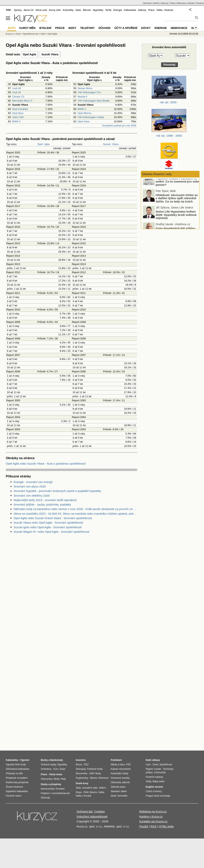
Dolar (62, 769)
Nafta (101, 792)
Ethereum (104, 778)
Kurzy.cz (10, 34)
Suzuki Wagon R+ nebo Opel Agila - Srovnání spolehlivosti (51, 532)
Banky (44, 760)
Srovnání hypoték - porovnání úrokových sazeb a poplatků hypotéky (57, 491)
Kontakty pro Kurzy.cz (153, 821)
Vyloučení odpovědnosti (92, 816)
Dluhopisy (81, 769)
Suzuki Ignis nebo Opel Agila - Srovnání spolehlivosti (48, 527)
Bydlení (45, 28)
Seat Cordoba (20, 109)
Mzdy (72, 28)
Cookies (99, 811)
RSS (154, 826)
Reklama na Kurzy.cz (153, 811)
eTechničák (160, 772)
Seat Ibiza (18, 113)
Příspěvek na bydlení (17, 778)
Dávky (146, 28)
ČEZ (86, 765)
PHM (86, 792)
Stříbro (102, 788)
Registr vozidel (153, 769)
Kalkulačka (130, 10)
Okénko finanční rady (157, 174)
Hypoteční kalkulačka (17, 791)
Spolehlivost (166, 765)
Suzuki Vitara (50, 54)
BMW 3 (16, 121)
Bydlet (191, 3)
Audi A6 (17, 92)
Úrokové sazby (48, 765)
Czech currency (154, 791)
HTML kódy (166, 826)
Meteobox (182, 3)
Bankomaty (57, 760)
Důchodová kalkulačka (17, 769)
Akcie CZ (28, 10)
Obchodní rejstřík (151, 3)
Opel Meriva (84, 113)
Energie (118, 10)
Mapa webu (159, 781)
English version (154, 787)
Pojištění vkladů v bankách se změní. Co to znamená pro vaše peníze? (177, 188)
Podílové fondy (95, 769)
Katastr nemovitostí (121, 769)
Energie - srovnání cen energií (33, 482)
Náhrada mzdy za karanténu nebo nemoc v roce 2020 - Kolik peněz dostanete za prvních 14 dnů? (75, 509)
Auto (18, 34)
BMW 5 (82, 109)
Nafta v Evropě (83, 796)
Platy (63, 779)
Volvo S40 (18, 117)
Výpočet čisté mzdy (16, 765)
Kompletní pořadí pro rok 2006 (119, 126)
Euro (56, 769)
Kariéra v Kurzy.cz (151, 816)
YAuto (173, 3)
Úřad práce (47, 779)
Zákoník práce (118, 787)
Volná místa (56, 774)
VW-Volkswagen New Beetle (94, 101)
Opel (40, 144)
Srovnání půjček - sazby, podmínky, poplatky (42, 504)
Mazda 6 (82, 97)
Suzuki (107, 144)
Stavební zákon (119, 791)
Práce (151, 10)
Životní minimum (14, 787)
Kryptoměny (82, 778)
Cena (155, 765)
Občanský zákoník (120, 782)
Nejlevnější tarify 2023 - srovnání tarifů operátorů (45, 500)
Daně (114, 796)
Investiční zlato (90, 788)
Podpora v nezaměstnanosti (55, 793)
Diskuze (169, 10)
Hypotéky (98, 10)
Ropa (79, 792)
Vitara (115, 144)
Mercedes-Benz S (22, 101)
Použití (144, 826)
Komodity (68, 10)
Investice (81, 760)
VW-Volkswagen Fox (89, 92)
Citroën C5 (18, 97)
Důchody (45, 798)
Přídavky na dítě (14, 773)
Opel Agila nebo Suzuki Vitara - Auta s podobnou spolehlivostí (46, 464)
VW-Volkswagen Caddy (91, 117)
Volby (148, 781)
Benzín (94, 792)
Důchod (104, 28)
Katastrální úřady (120, 773)
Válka (159, 10)
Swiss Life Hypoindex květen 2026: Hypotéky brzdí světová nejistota (176, 221)
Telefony (88, 28)
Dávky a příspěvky (51, 784)
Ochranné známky (120, 778)
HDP (92, 773)
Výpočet (25, 760)
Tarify (108, 10)
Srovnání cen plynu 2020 (30, 486)
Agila (47, 144)
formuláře (122, 796)
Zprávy (18, 10)
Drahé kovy (82, 783)
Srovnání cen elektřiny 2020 (32, 496)
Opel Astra (83, 121)
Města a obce (118, 765)
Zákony (142, 10)
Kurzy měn (55, 10)
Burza (79, 765)
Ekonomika (82, 773)
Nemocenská (48, 789)
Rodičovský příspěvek (17, 782)
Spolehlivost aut (31, 34)
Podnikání (116, 760)
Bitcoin (87, 10)
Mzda (56, 779)
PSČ (129, 765)
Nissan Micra (85, 88)
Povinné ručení (14, 796)
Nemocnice (179, 28)
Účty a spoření (126, 28)
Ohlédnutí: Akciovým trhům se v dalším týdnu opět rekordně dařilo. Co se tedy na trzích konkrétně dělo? (177, 206)
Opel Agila (29, 54)
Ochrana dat (85, 811)
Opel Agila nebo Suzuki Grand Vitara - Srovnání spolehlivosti (53, 518)
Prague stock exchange (158, 796)
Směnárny (46, 769)
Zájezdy (164, 3)
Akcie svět (41, 10)
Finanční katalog (154, 777)
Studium (200, 3)
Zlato (78, 10)
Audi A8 (17, 88)
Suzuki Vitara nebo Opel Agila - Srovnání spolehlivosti (48, 523)
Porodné (60, 789)
